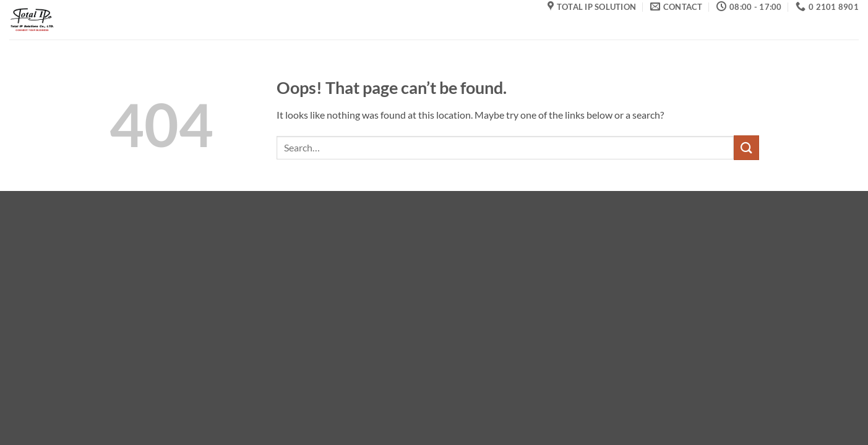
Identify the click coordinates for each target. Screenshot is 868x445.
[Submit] (746, 147)
